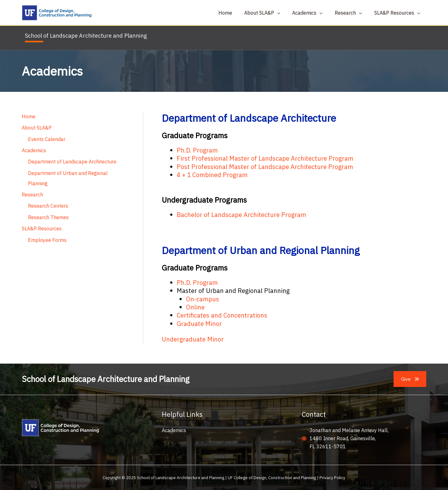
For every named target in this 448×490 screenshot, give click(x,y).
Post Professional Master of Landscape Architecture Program (265, 167)
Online (195, 307)
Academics (34, 150)
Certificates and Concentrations (222, 315)
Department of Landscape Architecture (72, 162)
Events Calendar (47, 139)
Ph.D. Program (197, 150)
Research (32, 194)
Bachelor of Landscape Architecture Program (241, 215)
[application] (284, 13)
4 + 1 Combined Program (212, 175)
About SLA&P (37, 128)
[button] (410, 379)
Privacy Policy (332, 478)
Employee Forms (47, 239)
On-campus (203, 299)
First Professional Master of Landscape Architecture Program (265, 158)
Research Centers (48, 205)
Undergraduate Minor (193, 339)
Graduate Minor (199, 324)
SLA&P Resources (42, 228)
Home (29, 117)
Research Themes (48, 216)
